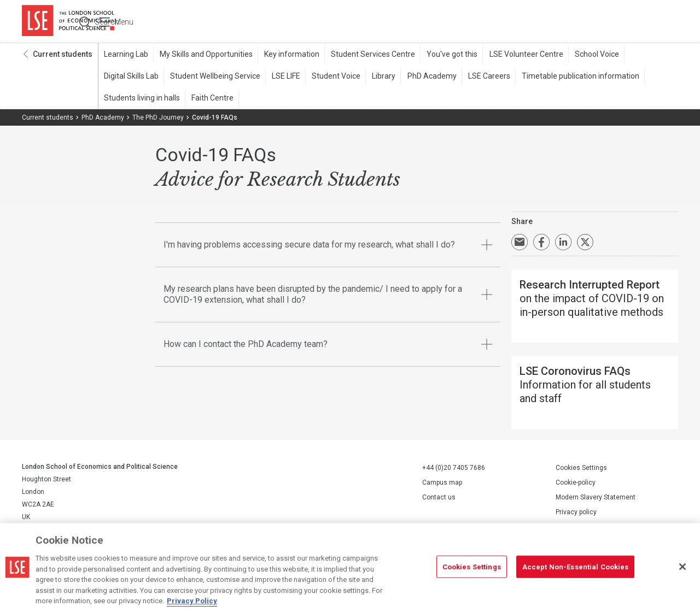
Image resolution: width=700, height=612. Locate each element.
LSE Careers (482, 77)
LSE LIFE (283, 77)
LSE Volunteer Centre (520, 55)
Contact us (439, 496)
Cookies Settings (581, 467)
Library (379, 77)
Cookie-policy (576, 481)
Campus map (442, 481)
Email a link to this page (520, 243)
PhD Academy (425, 77)
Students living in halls (141, 99)
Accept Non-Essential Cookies (576, 566)
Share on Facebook (541, 243)
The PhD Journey (158, 119)
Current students (63, 55)
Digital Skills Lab (131, 77)
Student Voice (332, 77)
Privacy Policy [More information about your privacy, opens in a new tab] (192, 601)
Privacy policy (576, 511)
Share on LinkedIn (563, 243)
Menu (663, 22)
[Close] (682, 567)
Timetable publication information (572, 77)
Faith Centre (211, 99)
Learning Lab (126, 55)
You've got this (447, 55)
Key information (289, 55)
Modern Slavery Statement (596, 496)
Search (603, 22)
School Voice (589, 55)
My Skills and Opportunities (205, 55)
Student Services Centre (369, 55)
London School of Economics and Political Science (68, 22)
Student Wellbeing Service (214, 77)
